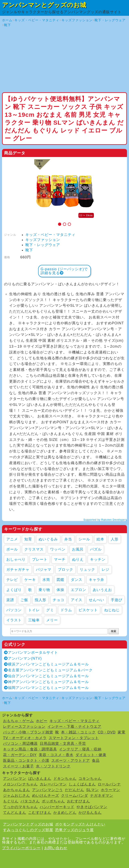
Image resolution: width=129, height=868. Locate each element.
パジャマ (44, 570)
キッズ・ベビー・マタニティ (37, 20)
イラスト (14, 620)
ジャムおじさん (17, 796)
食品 (96, 761)
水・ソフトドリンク (53, 766)
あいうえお (102, 590)
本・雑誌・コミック (78, 732)
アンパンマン (15, 779)
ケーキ (30, 580)
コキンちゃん (90, 779)
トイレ (34, 610)
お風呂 (78, 549)
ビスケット (88, 610)
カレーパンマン (53, 784)
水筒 (46, 580)
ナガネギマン (102, 796)
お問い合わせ (56, 848)
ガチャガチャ (18, 570)
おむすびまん (78, 801)
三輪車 (34, 620)
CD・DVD (107, 732)
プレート (40, 559)
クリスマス (34, 549)
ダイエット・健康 (91, 755)
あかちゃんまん (17, 790)
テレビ (12, 580)
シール (84, 539)
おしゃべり (16, 559)
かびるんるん (90, 813)
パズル (96, 549)
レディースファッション (24, 727)
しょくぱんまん (82, 784)
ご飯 (24, 600)
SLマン (92, 790)
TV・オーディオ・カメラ (25, 738)
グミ (50, 610)
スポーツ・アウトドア (71, 761)
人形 (115, 539)
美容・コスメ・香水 (56, 755)
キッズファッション (77, 20)
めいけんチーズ (46, 796)
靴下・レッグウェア (110, 20)
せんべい (97, 600)
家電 (121, 732)
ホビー (42, 721)
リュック (87, 570)
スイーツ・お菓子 (18, 766)
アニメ (12, 539)
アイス (77, 600)
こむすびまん (40, 813)
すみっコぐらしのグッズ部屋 (28, 830)
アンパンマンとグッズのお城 (44, 5)
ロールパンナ (109, 784)
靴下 (8, 25)
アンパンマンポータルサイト (31, 653)
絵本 (100, 539)
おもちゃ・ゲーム (18, 721)
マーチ (60, 559)
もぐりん (11, 801)
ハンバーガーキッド (57, 807)
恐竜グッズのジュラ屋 (74, 830)
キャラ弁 (97, 580)
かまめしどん (65, 813)
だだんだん (75, 790)
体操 (60, 590)
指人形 (40, 600)
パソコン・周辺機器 (20, 744)
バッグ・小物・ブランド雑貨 (28, 732)
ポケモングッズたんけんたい (80, 824)
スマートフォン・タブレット (74, 738)
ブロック (66, 570)
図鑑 (60, 580)
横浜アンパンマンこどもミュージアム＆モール (46, 664)
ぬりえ (78, 559)
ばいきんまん (40, 779)
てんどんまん (15, 813)
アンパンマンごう (47, 790)
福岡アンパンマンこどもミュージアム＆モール (46, 688)
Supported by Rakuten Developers (105, 520)
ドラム (66, 610)
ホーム (7, 20)
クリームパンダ (75, 796)
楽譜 (10, 600)
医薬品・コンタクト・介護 (26, 761)
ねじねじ (112, 610)
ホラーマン (110, 790)
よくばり (14, 590)
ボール (12, 549)
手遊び (117, 600)
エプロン (78, 590)
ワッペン (58, 549)
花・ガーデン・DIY (20, 755)
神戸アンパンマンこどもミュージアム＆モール (46, 682)
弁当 (68, 539)
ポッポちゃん (53, 801)
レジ (105, 570)
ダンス (77, 580)
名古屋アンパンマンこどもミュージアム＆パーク (48, 670)
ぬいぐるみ (48, 539)
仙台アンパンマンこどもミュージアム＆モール (46, 676)
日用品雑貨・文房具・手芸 (63, 744)
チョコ (59, 600)
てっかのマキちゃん (20, 807)
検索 (114, 631)
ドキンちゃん (65, 779)
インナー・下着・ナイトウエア (74, 727)
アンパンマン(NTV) (23, 658)
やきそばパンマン (92, 807)
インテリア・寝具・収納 (80, 749)
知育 (28, 539)
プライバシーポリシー (21, 848)
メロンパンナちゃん (20, 784)
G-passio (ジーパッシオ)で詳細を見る (64, 271)
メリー (52, 620)
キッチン (98, 559)
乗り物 (44, 590)
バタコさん (30, 801)
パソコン (14, 610)
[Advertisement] (64, 60)
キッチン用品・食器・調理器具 (30, 749)
